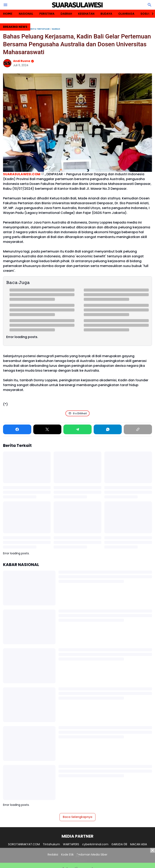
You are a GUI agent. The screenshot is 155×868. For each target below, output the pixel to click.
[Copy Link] (138, 429)
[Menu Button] (5, 5)
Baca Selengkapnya (77, 817)
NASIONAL (26, 14)
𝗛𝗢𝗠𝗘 (8, 14)
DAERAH (66, 14)
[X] (47, 429)
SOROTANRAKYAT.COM (24, 844)
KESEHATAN (86, 14)
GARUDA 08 (119, 844)
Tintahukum (51, 844)
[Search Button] (150, 5)
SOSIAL (146, 14)
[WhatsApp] (108, 429)
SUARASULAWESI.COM (22, 174)
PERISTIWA (47, 14)
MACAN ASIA (139, 844)
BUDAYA (106, 14)
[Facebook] (17, 429)
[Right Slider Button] (151, 14)
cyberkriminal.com (95, 844)
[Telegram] (77, 429)
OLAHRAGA (126, 14)
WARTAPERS (71, 844)
